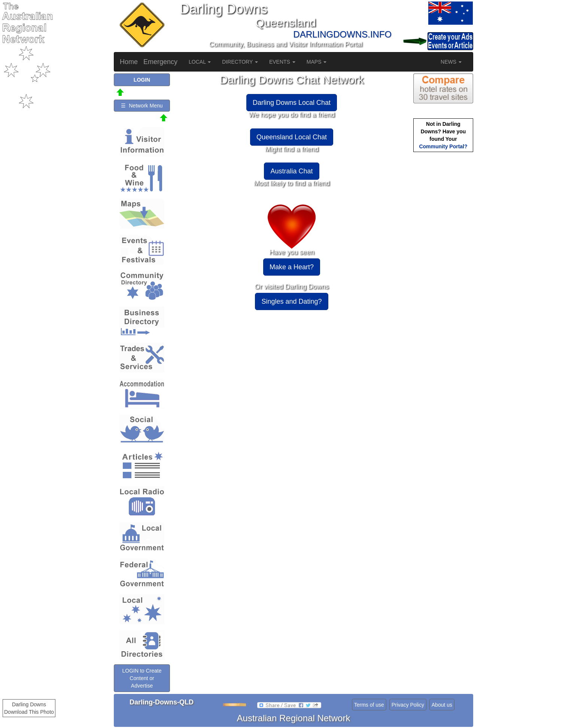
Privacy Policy (408, 705)
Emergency (160, 62)
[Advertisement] (443, 272)
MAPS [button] (317, 62)
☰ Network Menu (142, 106)
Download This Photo (29, 712)
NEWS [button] (451, 62)
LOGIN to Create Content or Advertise (142, 678)
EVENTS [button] (282, 62)
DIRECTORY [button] (240, 62)
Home (129, 62)
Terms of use (369, 705)
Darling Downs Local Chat (292, 103)
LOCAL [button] (200, 62)
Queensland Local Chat (292, 137)
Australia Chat (291, 171)
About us (442, 705)
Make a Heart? (292, 267)
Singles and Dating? (291, 301)
